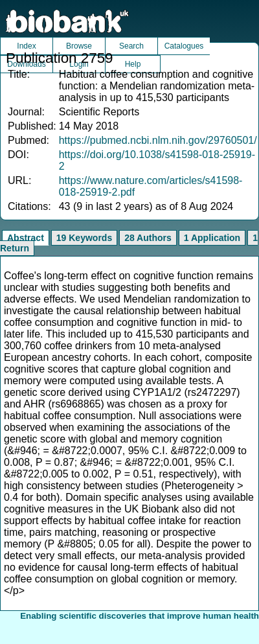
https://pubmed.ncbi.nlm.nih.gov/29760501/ (158, 140)
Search (131, 46)
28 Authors (148, 238)
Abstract (26, 238)
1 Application (212, 238)
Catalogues (184, 46)
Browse (79, 46)
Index (26, 46)
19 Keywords (84, 238)
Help (133, 64)
